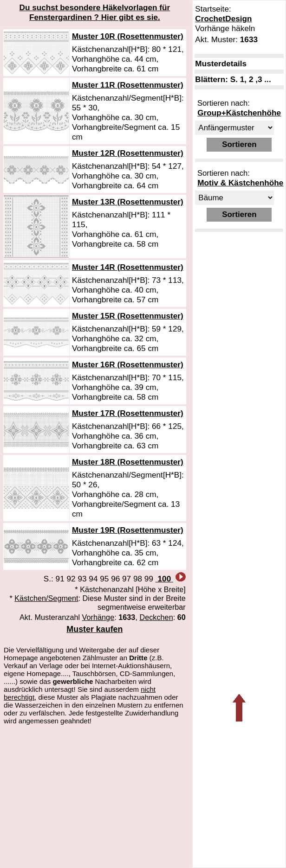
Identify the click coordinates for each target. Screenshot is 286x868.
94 (93, 579)
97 (127, 579)
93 (82, 579)
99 (149, 579)
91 (60, 579)
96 (115, 579)
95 (104, 579)
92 (71, 579)
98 (138, 579)
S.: (50, 579)
